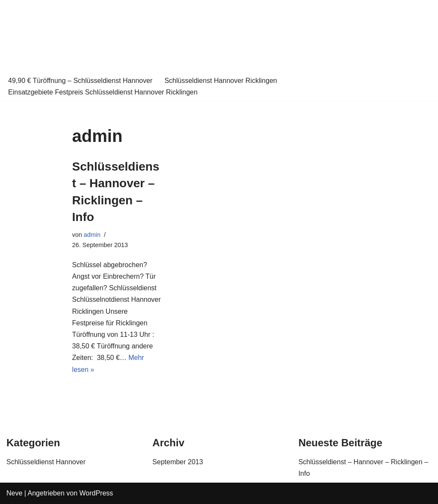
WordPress (96, 493)
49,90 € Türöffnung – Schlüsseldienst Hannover (80, 81)
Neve (14, 493)
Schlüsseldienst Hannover (46, 462)
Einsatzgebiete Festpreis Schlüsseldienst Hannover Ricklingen (103, 92)
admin (92, 235)
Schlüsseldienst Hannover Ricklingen (220, 81)
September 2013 (178, 462)
